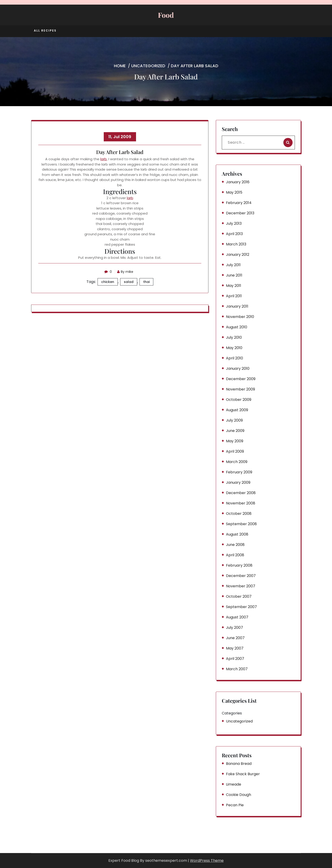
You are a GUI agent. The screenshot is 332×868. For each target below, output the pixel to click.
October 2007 (239, 596)
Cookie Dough (239, 795)
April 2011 (234, 296)
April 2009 (235, 451)
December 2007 (241, 576)
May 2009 (235, 441)
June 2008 (235, 545)
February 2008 (239, 565)
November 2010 (240, 317)
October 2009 (239, 400)
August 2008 (237, 534)
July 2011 (233, 265)
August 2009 (237, 410)
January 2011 (237, 306)
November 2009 (240, 389)
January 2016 (238, 182)
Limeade (234, 784)
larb (104, 159)
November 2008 (241, 503)
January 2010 (238, 368)
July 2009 (234, 420)
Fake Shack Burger (243, 774)
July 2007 (234, 628)
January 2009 (238, 482)
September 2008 (241, 524)
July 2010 (234, 337)
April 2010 (234, 358)
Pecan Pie (235, 805)
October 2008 (239, 514)
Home (120, 66)
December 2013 (240, 213)
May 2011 (234, 286)
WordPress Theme (207, 861)
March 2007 (237, 669)
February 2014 (239, 203)
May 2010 (234, 348)
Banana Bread (239, 764)
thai (146, 282)
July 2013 (234, 223)
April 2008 (235, 555)
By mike (126, 272)
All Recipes (45, 31)
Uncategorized (148, 66)
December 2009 (241, 379)
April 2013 (234, 234)
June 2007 (235, 638)
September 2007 (241, 607)
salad (129, 282)
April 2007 (235, 659)
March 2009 (237, 462)
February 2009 (239, 472)
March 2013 (236, 244)
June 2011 (234, 275)
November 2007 (241, 586)
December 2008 (241, 493)
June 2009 (235, 431)
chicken (108, 282)
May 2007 (235, 648)
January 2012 (238, 255)
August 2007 (237, 617)
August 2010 (237, 327)
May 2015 (234, 192)
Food (166, 15)
